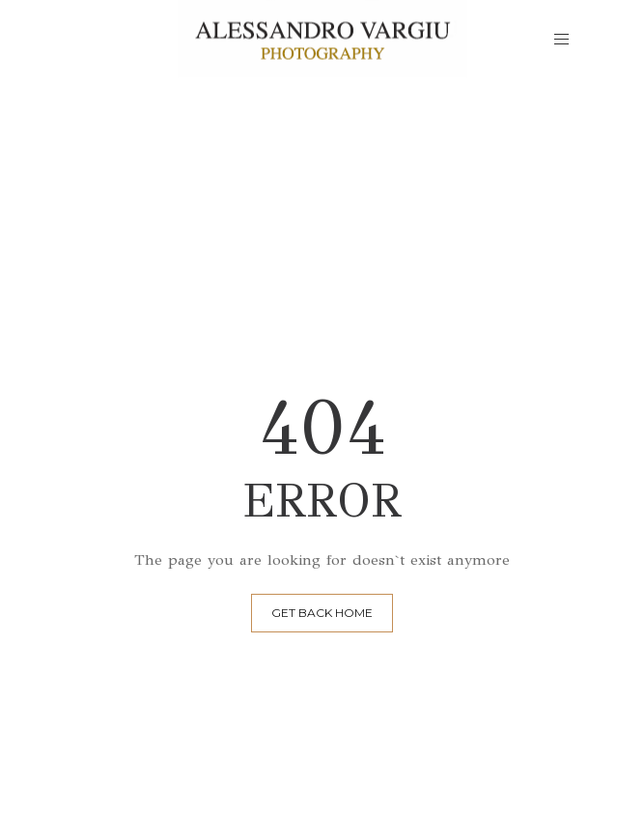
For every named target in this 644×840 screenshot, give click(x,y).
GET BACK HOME (322, 613)
